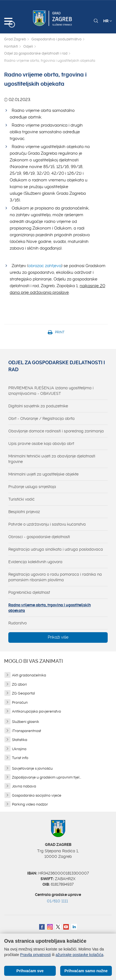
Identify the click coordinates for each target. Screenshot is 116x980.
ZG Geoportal (23, 693)
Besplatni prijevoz (24, 512)
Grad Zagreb (15, 39)
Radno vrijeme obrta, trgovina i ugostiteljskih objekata (50, 608)
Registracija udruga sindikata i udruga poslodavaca (56, 549)
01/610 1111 (57, 901)
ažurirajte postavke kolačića (79, 955)
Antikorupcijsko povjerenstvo (36, 711)
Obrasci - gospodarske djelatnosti (39, 537)
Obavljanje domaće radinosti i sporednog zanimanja (56, 431)
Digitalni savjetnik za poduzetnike (38, 406)
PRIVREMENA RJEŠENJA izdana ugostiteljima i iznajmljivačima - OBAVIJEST (51, 391)
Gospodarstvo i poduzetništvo (56, 39)
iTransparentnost (27, 731)
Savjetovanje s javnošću (32, 768)
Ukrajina (19, 749)
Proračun (20, 702)
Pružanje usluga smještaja (32, 487)
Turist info (20, 758)
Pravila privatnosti (36, 955)
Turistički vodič (22, 499)
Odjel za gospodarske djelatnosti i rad (36, 53)
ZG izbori (19, 684)
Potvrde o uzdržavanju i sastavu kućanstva (47, 524)
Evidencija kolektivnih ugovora (35, 562)
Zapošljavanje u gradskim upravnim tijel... (46, 777)
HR (108, 21)
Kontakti (11, 46)
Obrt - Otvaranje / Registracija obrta (41, 418)
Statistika (20, 740)
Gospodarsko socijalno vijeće (37, 795)
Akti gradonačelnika (29, 675)
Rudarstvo (17, 623)
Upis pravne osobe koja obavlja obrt (41, 444)
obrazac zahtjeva (45, 266)
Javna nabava (24, 786)
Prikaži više (58, 637)
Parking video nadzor (30, 804)
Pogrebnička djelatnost (29, 592)
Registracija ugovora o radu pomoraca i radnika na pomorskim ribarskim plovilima (55, 577)
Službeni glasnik (26, 722)
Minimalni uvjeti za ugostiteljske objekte (43, 474)
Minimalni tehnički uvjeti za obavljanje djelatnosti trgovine (52, 459)
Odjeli (28, 46)
